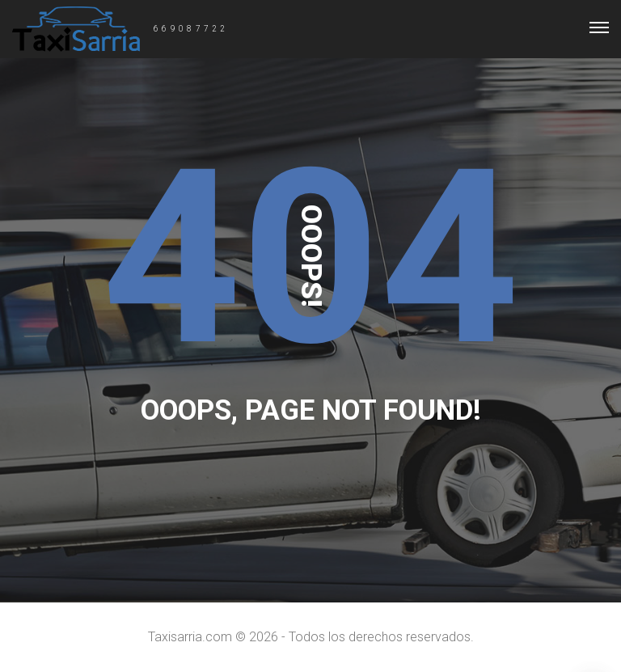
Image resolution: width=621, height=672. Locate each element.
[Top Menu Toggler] (599, 27)
